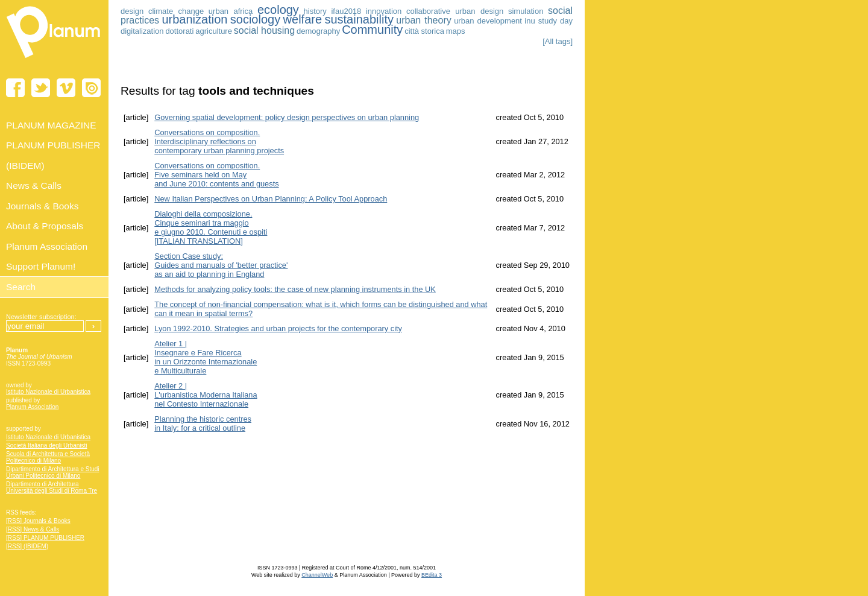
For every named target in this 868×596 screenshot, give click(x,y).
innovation (384, 11)
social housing (264, 30)
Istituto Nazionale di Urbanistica (48, 392)
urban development (488, 21)
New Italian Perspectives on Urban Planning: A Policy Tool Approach (271, 199)
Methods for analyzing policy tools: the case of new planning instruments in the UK (295, 289)
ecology (278, 10)
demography (318, 31)
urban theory (423, 20)
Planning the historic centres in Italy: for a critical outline (203, 423)
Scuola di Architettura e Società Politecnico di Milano (48, 457)
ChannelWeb (317, 575)
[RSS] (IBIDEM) (27, 546)
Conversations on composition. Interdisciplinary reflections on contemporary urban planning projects (219, 141)
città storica (424, 31)
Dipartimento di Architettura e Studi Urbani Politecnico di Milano (53, 472)
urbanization (194, 19)
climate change (176, 11)
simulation (526, 11)
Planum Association (32, 407)
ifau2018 (346, 11)
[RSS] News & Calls (33, 529)
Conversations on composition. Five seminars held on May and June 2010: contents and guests (216, 175)
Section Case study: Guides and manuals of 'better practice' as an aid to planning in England (221, 265)
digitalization (142, 31)
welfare (303, 19)
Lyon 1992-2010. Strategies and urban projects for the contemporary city (278, 328)
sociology (255, 19)
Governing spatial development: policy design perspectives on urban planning (287, 117)
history (315, 11)
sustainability (359, 19)
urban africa (231, 11)
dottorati (179, 31)
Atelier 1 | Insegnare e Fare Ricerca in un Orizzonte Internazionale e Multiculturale (206, 357)
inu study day (549, 21)
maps (456, 31)
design (132, 11)
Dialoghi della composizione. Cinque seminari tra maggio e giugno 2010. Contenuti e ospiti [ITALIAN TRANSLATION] (211, 227)
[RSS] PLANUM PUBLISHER (45, 538)
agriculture (214, 31)
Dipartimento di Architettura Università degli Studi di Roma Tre (52, 487)
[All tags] (558, 41)
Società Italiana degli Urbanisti (47, 445)
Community (372, 30)
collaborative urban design (455, 11)
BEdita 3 (432, 575)
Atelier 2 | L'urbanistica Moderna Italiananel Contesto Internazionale (206, 395)
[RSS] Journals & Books (38, 521)
